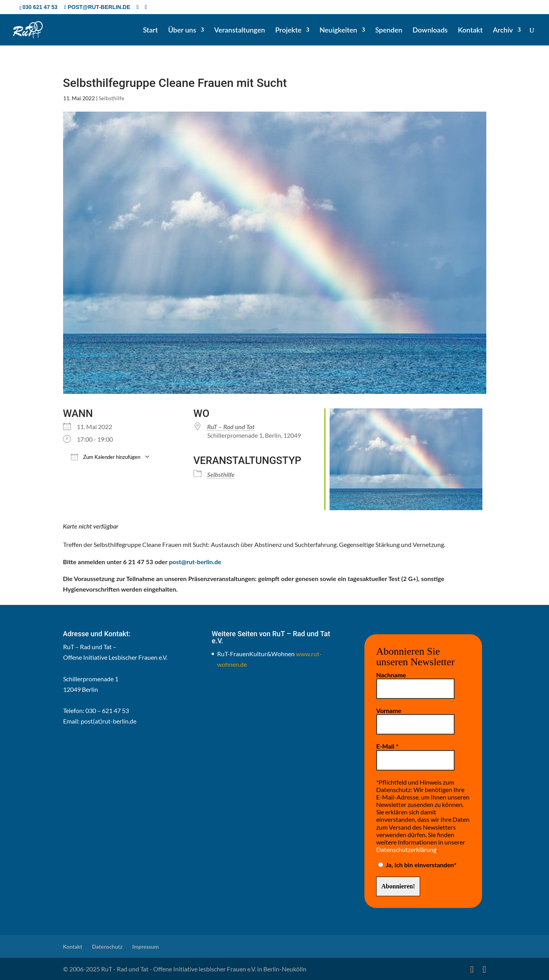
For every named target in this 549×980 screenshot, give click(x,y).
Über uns (182, 31)
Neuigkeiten (338, 31)
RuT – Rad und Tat (231, 427)
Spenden (389, 31)
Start (150, 31)
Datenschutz (107, 947)
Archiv (503, 31)
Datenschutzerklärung (406, 849)
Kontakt (470, 31)
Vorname (389, 710)
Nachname (391, 675)
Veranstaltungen (240, 31)
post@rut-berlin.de (195, 562)
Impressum (146, 947)
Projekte (288, 31)
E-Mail (387, 746)
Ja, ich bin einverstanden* (417, 865)
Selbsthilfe (111, 98)
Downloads (430, 31)
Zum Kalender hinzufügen (106, 457)
